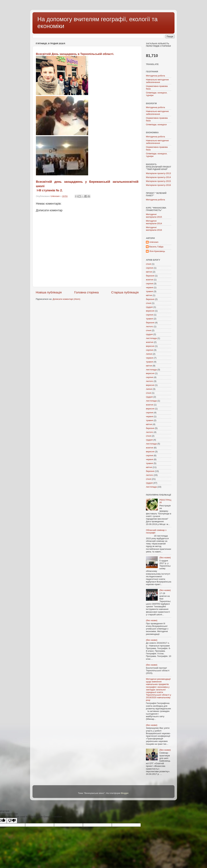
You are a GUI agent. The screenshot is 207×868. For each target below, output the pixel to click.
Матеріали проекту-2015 (158, 181)
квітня (149, 272)
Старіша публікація (125, 292)
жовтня (150, 280)
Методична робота (155, 76)
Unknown (154, 242)
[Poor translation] (12, 821)
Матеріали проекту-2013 (158, 173)
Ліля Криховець (157, 251)
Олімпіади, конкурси (156, 125)
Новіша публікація (49, 292)
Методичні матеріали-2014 (154, 222)
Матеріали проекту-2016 (158, 185)
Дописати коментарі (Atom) (66, 299)
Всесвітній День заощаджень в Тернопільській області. (75, 54)
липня (149, 354)
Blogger (125, 793)
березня (150, 276)
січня (149, 264)
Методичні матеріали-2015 (154, 216)
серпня (150, 268)
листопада (151, 338)
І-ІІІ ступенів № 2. (49, 190)
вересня (150, 311)
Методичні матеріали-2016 (154, 229)
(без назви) (165, 558)
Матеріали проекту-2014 (158, 177)
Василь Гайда (156, 247)
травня (149, 291)
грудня (149, 307)
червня (150, 287)
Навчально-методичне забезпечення (157, 81)
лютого (149, 326)
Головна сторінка (87, 292)
